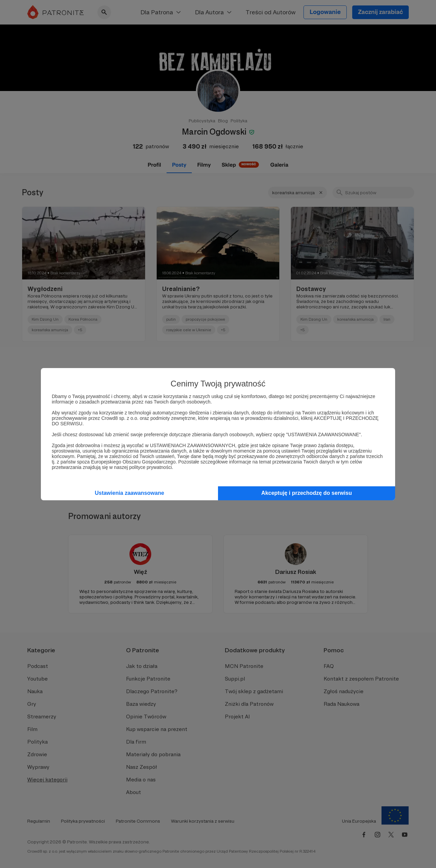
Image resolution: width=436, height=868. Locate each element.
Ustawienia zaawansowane (129, 493)
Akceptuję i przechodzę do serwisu (307, 493)
